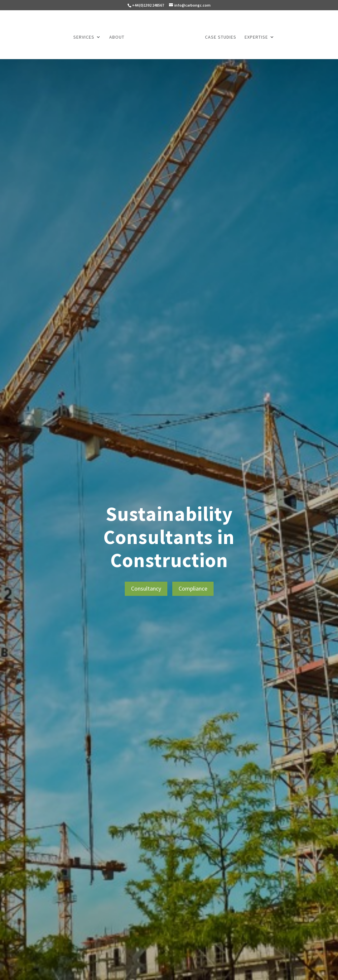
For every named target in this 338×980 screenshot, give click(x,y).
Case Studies (221, 37)
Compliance (193, 588)
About (117, 37)
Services (84, 37)
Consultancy (146, 588)
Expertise (256, 37)
